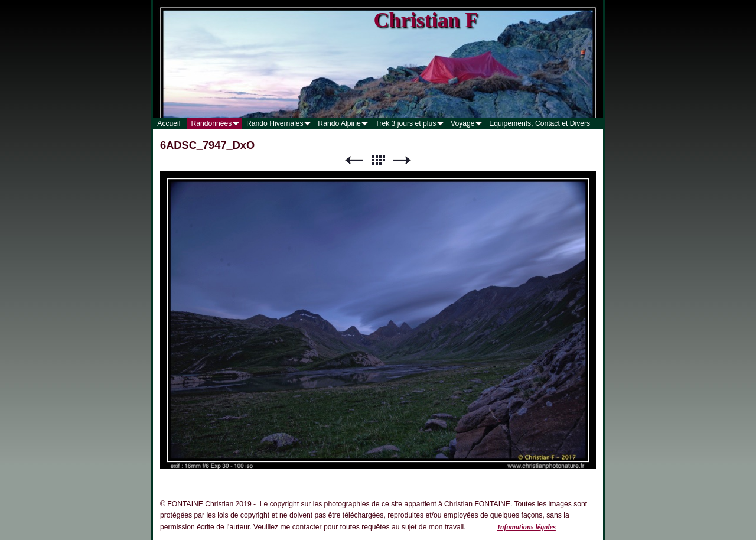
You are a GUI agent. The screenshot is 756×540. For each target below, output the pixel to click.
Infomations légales (527, 527)
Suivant (402, 160)
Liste (378, 160)
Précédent (354, 160)
